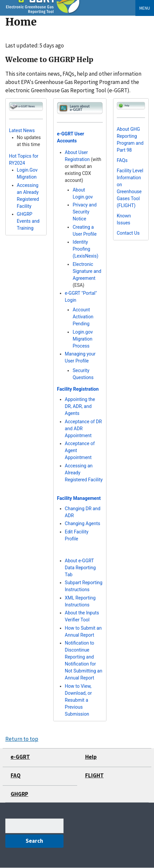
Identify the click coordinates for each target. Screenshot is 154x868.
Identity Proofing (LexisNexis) (85, 249)
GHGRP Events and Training (28, 221)
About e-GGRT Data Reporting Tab (80, 568)
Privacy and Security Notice (84, 212)
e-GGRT (20, 757)
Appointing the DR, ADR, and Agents (80, 406)
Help (91, 757)
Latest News (22, 130)
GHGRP (19, 794)
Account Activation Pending (83, 317)
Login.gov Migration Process (83, 339)
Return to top (22, 739)
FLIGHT (94, 775)
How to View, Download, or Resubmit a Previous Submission (78, 700)
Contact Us (128, 233)
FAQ (16, 775)
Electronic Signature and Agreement (87, 271)
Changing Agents (82, 523)
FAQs (122, 160)
